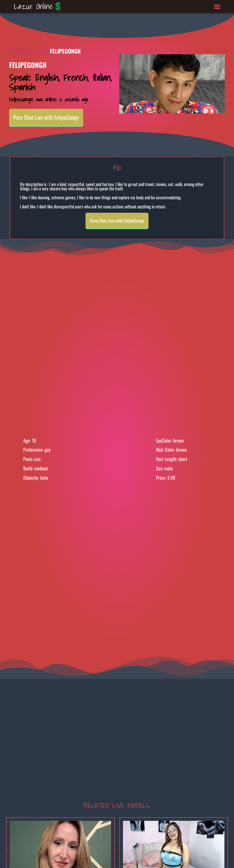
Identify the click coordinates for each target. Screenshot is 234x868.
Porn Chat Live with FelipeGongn (46, 117)
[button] (217, 6)
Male (29, 51)
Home (16, 51)
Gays (43, 51)
